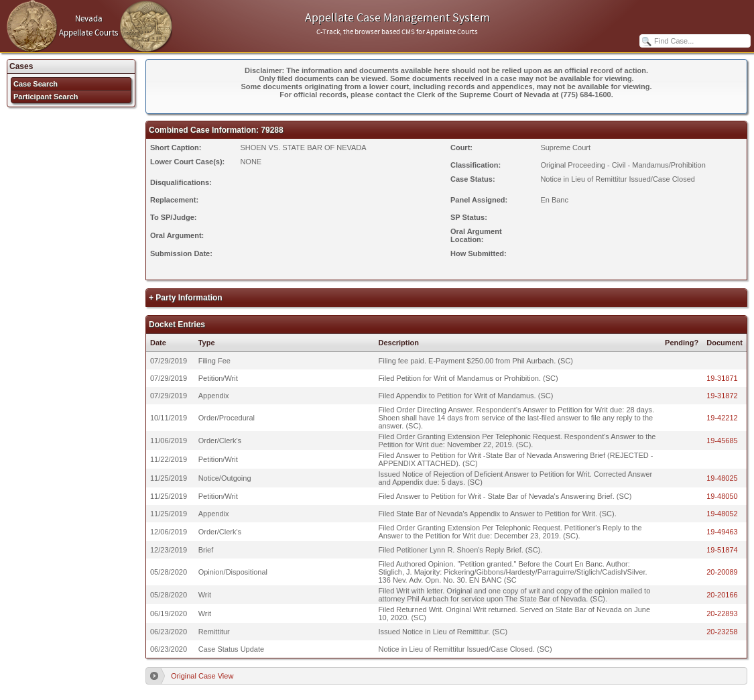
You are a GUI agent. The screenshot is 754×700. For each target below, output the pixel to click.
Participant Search (46, 97)
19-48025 (722, 478)
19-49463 (722, 532)
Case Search (36, 84)
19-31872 (722, 396)
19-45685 (722, 441)
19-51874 (722, 550)
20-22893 (722, 614)
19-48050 (722, 496)
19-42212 (722, 418)
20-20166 (722, 595)
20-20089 (722, 572)
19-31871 (722, 378)
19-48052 (722, 514)
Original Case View (202, 676)
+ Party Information (186, 298)
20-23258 (722, 632)
